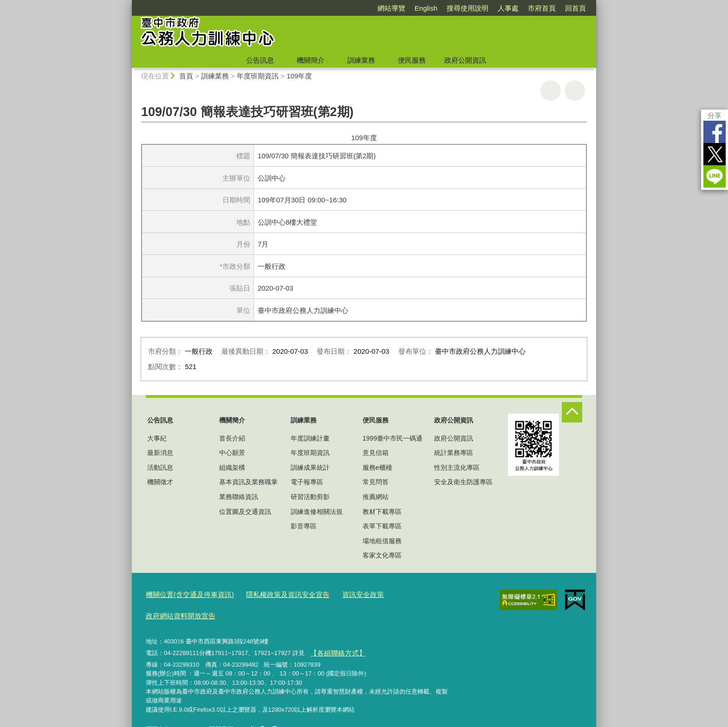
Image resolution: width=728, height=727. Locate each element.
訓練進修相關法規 (317, 512)
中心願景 (232, 453)
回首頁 (575, 8)
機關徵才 (160, 482)
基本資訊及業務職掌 (248, 482)
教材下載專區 (382, 512)
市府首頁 (542, 8)
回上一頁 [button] (575, 91)
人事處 (508, 8)
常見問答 (376, 482)
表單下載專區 (382, 526)
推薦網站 (376, 497)
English (426, 8)
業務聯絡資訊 (239, 497)
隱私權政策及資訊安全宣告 (271, 594)
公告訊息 (260, 60)
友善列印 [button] (551, 91)
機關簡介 (311, 60)
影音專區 (304, 526)
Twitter (715, 154)
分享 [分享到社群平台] (715, 115)
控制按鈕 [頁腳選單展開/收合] (572, 412)
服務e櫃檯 (377, 467)
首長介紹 (232, 438)
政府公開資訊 (465, 60)
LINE (715, 176)
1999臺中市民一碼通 (393, 438)
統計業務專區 (454, 453)
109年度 (299, 76)
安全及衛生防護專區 (463, 482)
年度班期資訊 (258, 76)
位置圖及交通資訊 (245, 512)
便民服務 (412, 60)
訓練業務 (361, 60)
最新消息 (160, 453)
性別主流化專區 (457, 467)
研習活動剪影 (310, 497)
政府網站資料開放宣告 (398, 594)
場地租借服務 (382, 541)
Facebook (715, 132)
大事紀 (157, 438)
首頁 (186, 76)
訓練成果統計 (310, 467)
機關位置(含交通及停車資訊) (184, 594)
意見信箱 (376, 453)
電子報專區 (307, 482)
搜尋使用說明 (468, 8)
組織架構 (232, 467)
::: (128, 4)
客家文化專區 (382, 555)
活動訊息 (160, 467)
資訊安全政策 (338, 594)
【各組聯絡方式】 (334, 629)
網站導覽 (391, 8)
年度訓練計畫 (310, 438)
